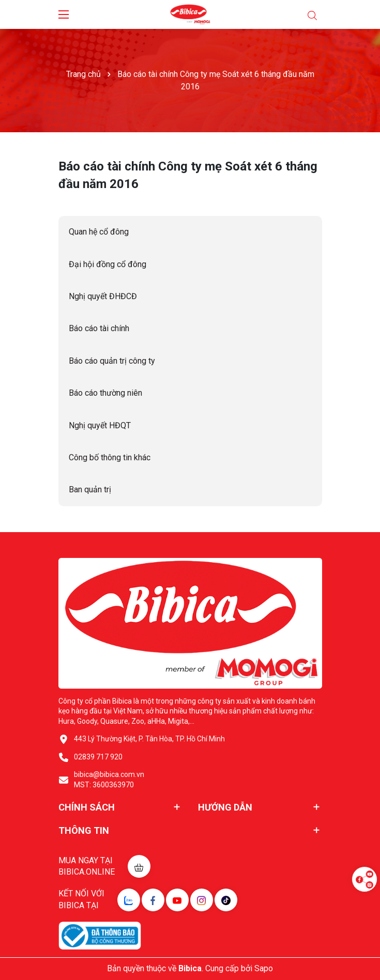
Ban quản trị (90, 489)
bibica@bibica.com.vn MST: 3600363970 (109, 780)
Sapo (264, 968)
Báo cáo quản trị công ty (112, 361)
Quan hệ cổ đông (99, 232)
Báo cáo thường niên (105, 393)
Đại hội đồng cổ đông (108, 264)
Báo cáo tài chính (99, 328)
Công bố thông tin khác (110, 457)
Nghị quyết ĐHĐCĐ (103, 296)
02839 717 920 (98, 757)
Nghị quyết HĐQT (100, 425)
